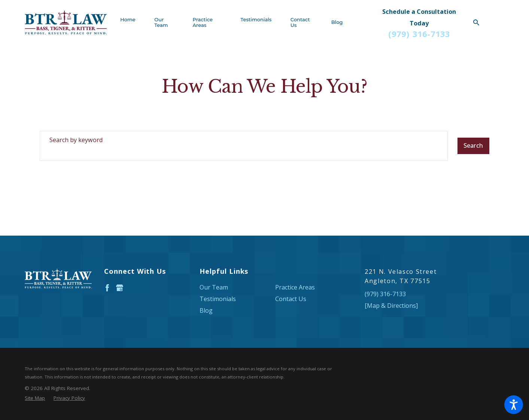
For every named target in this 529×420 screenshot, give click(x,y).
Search (473, 145)
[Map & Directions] (391, 306)
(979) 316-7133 (419, 34)
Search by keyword (76, 140)
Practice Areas (295, 287)
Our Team (214, 287)
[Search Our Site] (476, 22)
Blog (206, 310)
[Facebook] (107, 288)
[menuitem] (133, 22)
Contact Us (291, 299)
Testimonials (218, 299)
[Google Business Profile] (120, 288)
